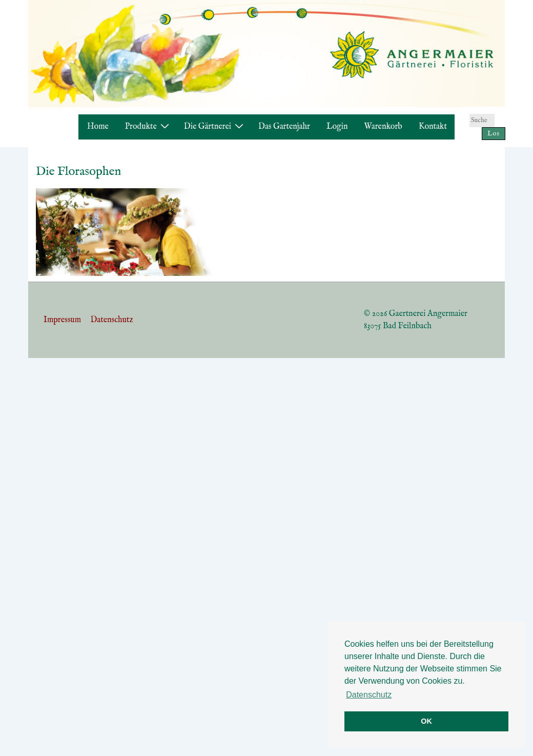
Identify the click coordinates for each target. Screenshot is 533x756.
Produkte (148, 126)
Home (98, 127)
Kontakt (433, 127)
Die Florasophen (78, 172)
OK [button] (426, 721)
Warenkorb (383, 127)
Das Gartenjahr (284, 127)
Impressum (62, 320)
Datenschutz (111, 320)
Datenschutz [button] (369, 695)
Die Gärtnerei (215, 126)
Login (337, 127)
